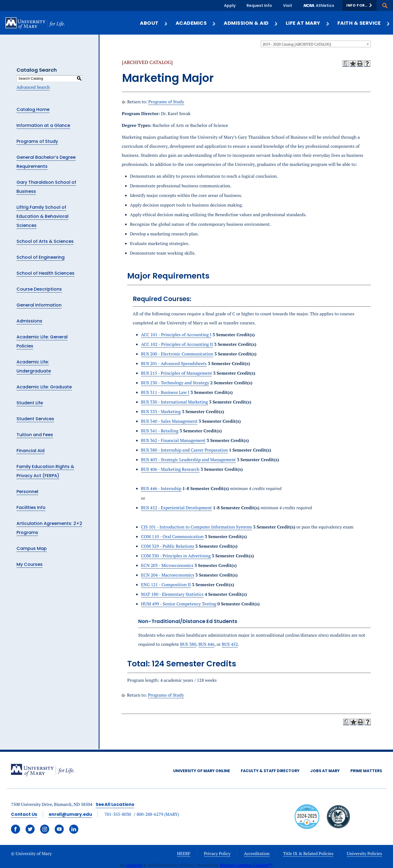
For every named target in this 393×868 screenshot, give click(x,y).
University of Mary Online (202, 771)
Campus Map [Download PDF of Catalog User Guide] (32, 548)
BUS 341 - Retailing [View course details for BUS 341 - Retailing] (160, 431)
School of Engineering (41, 257)
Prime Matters (366, 771)
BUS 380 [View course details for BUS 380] (188, 644)
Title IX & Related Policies (308, 853)
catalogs (134, 865)
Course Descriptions (39, 289)
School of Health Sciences (45, 273)
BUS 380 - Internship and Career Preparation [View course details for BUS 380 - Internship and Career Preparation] (184, 450)
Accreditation (257, 853)
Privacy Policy (217, 853)
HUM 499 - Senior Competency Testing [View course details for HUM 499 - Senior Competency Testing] (179, 604)
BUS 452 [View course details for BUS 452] (230, 644)
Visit (288, 5)
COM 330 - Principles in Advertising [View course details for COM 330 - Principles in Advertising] (176, 556)
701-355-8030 (118, 814)
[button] (359, 5)
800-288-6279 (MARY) (158, 814)
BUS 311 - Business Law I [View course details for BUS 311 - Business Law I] (165, 392)
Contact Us (24, 814)
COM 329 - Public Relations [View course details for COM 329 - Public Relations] (168, 546)
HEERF (184, 853)
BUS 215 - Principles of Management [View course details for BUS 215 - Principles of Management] (176, 373)
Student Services (35, 419)
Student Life (30, 403)
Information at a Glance (43, 125)
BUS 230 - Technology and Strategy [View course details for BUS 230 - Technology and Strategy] (175, 383)
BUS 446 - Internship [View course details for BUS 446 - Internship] (161, 488)
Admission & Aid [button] (251, 23)
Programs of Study (37, 141)
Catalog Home (33, 109)
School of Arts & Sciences (45, 241)
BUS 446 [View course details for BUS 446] (207, 644)
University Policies (364, 853)
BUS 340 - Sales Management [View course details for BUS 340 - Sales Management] (169, 421)
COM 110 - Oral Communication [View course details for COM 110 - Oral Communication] (172, 536)
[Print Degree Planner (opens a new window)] (346, 63)
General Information (39, 305)
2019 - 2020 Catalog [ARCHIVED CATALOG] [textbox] (297, 44)
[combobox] (316, 44)
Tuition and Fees (35, 435)
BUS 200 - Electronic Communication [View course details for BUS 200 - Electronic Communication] (177, 354)
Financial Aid (31, 451)
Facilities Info (31, 507)
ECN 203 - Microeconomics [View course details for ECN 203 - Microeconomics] (167, 565)
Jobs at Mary (325, 771)
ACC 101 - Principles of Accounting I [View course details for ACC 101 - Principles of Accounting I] (176, 335)
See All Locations (115, 804)
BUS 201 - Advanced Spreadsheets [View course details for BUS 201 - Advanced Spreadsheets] (174, 363)
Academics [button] (196, 23)
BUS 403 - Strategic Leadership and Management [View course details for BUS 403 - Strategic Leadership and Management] (188, 460)
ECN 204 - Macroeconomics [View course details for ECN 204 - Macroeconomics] (168, 575)
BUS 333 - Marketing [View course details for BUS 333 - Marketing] (161, 411)
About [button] (154, 23)
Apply (230, 5)
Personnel (27, 492)
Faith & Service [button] (364, 23)
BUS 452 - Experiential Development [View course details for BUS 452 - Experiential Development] (176, 508)
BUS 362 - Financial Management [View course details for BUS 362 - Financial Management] (173, 440)
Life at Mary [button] (308, 23)
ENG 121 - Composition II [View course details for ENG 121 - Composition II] (166, 585)
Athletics (325, 5)
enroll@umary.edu (70, 814)
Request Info (259, 5)
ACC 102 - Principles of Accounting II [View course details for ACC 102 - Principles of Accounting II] (177, 344)
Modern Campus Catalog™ (246, 865)
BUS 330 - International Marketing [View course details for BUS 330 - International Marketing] (175, 402)
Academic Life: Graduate (44, 387)
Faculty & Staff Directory (270, 771)
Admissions (29, 321)
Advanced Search (33, 87)
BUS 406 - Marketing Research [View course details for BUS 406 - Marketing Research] (170, 469)
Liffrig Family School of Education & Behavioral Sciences (42, 216)
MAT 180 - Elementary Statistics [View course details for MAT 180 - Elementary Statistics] (172, 594)
